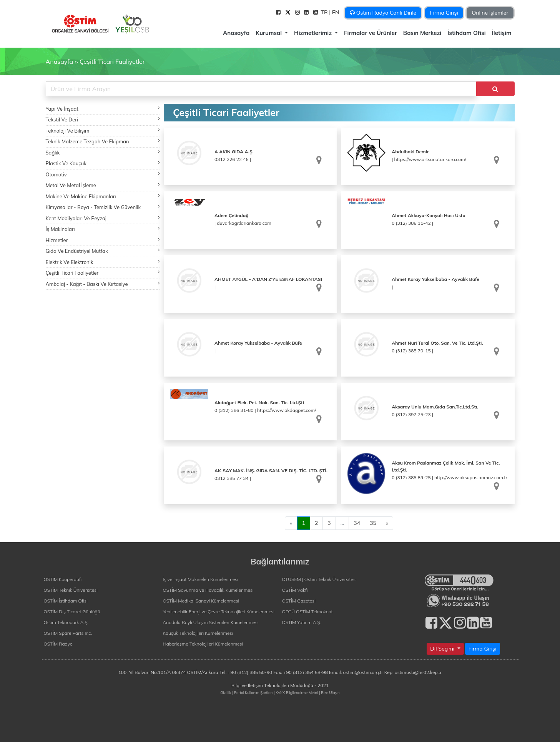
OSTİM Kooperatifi (63, 579)
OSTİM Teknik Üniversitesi (71, 590)
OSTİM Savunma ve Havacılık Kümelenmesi (208, 590)
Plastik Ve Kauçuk (103, 163)
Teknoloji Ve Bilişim (103, 130)
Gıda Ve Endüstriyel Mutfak (103, 251)
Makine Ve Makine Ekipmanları (103, 196)
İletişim (502, 33)
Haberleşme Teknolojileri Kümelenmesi (203, 644)
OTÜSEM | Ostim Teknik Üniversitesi (319, 579)
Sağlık (103, 152)
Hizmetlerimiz (314, 33)
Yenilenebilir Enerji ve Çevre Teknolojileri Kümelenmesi (219, 612)
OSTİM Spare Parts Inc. (68, 633)
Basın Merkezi (422, 33)
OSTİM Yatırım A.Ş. (302, 622)
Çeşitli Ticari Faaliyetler (112, 61)
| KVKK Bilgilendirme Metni (296, 692)
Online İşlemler (490, 13)
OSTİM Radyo (58, 644)
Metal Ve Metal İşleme (103, 185)
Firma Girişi (444, 13)
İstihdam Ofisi (466, 33)
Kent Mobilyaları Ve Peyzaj (103, 218)
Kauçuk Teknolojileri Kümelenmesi (198, 633)
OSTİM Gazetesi (299, 601)
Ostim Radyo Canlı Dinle (383, 13)
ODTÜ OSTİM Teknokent (307, 612)
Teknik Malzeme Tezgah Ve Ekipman (103, 141)
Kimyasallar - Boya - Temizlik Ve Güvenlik (103, 207)
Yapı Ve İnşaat (103, 109)
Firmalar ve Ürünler (371, 33)
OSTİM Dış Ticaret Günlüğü (72, 612)
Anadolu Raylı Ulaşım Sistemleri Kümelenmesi (211, 622)
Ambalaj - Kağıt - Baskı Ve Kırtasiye (103, 284)
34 (357, 523)
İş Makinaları (103, 229)
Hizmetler (103, 240)
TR (325, 12)
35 (373, 523)
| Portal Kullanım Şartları (252, 692)
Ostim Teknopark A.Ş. (66, 622)
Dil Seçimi (443, 649)
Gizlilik (226, 692)
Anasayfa (236, 33)
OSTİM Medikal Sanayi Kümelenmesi (201, 601)
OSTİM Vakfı (295, 590)
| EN (335, 12)
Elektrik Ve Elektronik (103, 262)
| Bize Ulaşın (329, 692)
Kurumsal (269, 33)
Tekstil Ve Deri (103, 119)
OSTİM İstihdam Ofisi (66, 601)
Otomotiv (103, 174)
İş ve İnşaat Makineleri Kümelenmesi (201, 579)
